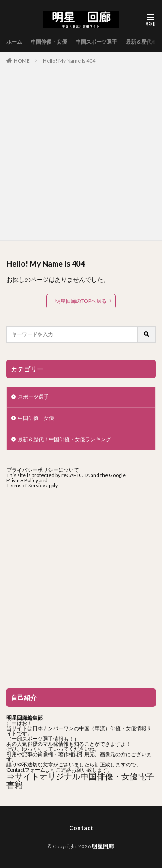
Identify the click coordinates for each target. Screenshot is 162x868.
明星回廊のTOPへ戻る (81, 301)
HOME (22, 61)
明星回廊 (103, 846)
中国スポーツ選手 (96, 42)
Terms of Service (26, 485)
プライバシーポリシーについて (43, 470)
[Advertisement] (81, 151)
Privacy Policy (22, 480)
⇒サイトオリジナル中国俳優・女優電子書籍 (80, 781)
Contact (81, 828)
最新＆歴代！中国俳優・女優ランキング (64, 439)
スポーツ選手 (33, 397)
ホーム (14, 42)
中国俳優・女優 (49, 42)
